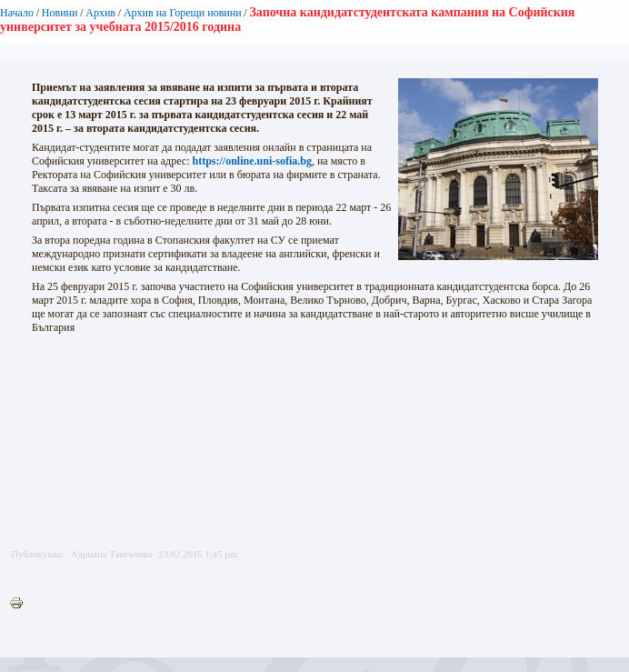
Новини (60, 13)
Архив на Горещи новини (183, 13)
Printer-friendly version (21, 604)
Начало (17, 13)
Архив (100, 13)
